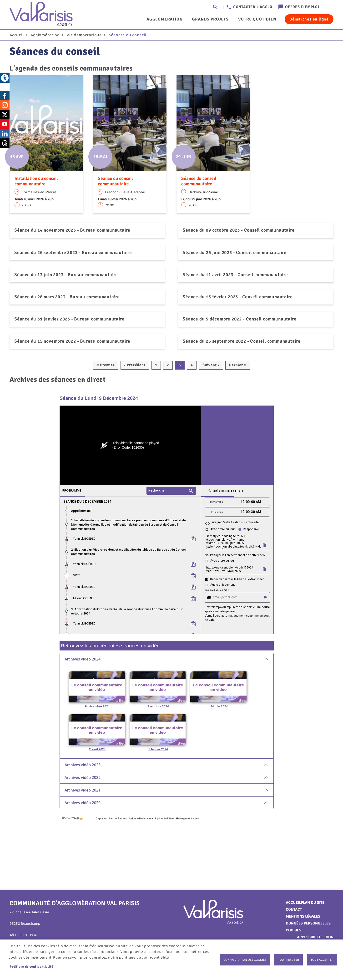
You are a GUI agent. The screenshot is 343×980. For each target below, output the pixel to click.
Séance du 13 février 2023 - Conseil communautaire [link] (238, 298)
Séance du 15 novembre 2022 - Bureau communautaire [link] (72, 342)
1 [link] (156, 366)
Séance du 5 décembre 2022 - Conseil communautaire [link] (240, 320)
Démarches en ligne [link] (309, 19)
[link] (5, 78)
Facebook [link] (5, 96)
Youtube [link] (5, 125)
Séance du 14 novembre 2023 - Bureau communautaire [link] (72, 231)
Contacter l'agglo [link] (253, 7)
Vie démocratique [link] (84, 36)
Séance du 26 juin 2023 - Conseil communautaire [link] (235, 254)
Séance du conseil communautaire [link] (115, 182)
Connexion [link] (329, 7)
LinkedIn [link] (5, 135)
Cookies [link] (294, 931)
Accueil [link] (17, 36)
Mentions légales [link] (303, 917)
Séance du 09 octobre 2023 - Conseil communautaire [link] (239, 231)
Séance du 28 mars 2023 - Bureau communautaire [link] (67, 298)
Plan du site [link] (313, 904)
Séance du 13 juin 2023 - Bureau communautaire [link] (66, 276)
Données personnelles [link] (308, 924)
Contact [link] (294, 910)
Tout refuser (288, 960)
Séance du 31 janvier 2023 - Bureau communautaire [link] (69, 320)
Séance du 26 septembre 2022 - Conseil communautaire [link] (242, 342)
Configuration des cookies (245, 960)
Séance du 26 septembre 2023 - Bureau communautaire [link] (73, 254)
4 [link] (192, 366)
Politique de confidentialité (31, 967)
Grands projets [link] (210, 19)
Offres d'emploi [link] (302, 7)
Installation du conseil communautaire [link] (36, 182)
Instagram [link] (5, 106)
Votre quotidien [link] (257, 19)
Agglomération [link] (164, 19)
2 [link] (168, 366)
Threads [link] (5, 144)
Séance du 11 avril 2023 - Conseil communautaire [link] (235, 276)
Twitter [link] (5, 116)
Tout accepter (322, 960)
